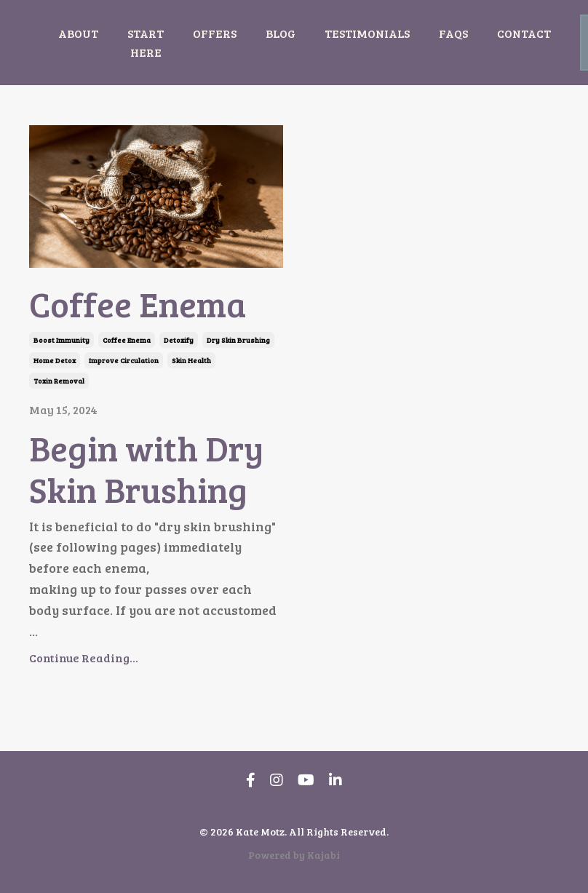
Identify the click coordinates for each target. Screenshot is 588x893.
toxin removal (59, 381)
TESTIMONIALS (367, 33)
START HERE (146, 43)
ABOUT (78, 33)
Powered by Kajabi (294, 855)
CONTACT (524, 33)
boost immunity (61, 340)
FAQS (453, 33)
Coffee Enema (138, 303)
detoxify (179, 340)
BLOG (281, 33)
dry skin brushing (238, 340)
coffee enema (127, 340)
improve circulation (124, 360)
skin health (191, 360)
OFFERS (215, 33)
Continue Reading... (84, 658)
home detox (55, 360)
